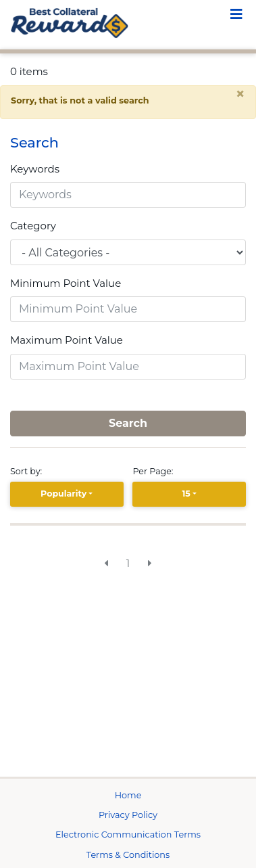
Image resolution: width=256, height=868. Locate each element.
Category (33, 226)
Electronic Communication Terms (128, 835)
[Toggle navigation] (236, 15)
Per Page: (155, 471)
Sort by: (28, 471)
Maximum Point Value (67, 340)
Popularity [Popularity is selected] (63, 494)
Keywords (35, 169)
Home (128, 795)
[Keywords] (128, 195)
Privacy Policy (128, 815)
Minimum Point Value (66, 283)
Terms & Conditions (128, 855)
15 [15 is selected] (186, 494)
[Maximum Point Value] (128, 367)
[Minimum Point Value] (128, 309)
